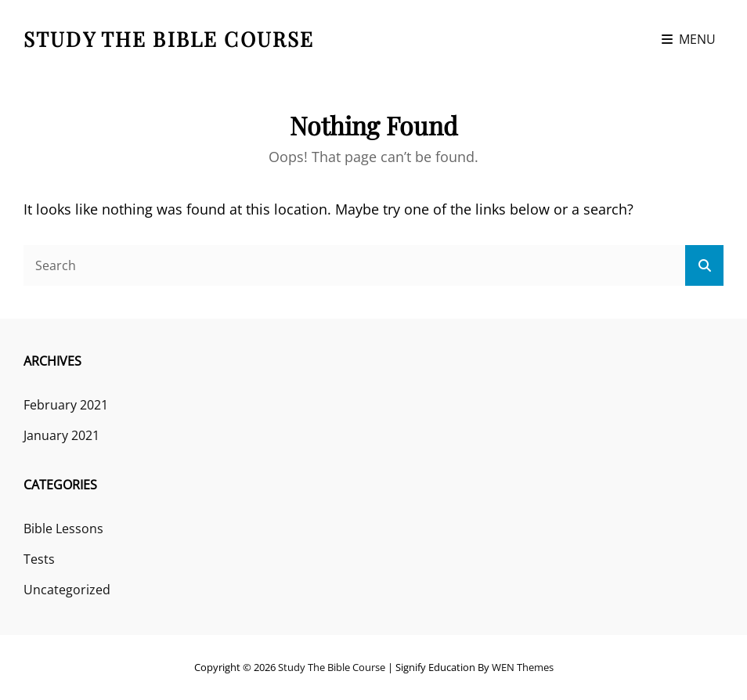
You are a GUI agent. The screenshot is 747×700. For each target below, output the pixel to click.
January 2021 (61, 435)
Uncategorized (67, 590)
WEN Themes (523, 667)
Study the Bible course (169, 39)
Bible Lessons (63, 529)
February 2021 (66, 405)
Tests (39, 559)
